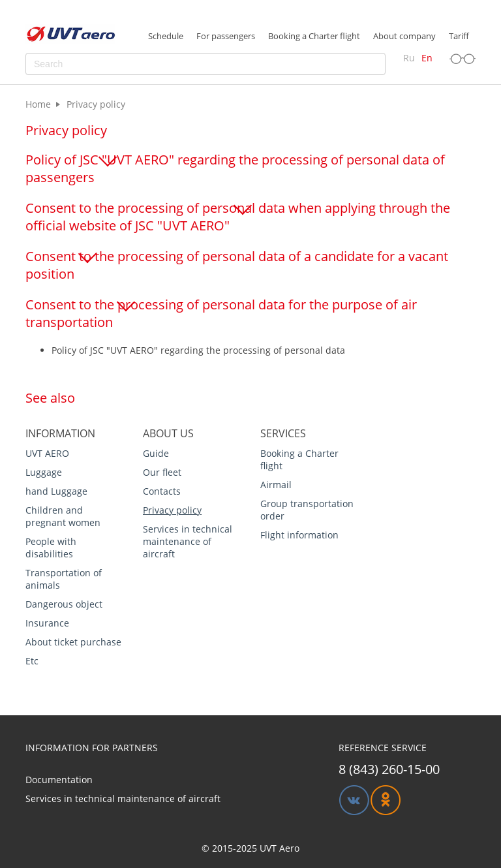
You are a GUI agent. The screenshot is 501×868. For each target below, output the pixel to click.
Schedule (166, 36)
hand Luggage (56, 491)
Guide (156, 453)
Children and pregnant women (63, 516)
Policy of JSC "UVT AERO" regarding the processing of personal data (198, 350)
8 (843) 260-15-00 (389, 769)
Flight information (299, 535)
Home (38, 104)
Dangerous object (64, 604)
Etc (32, 661)
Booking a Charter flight (314, 36)
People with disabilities (51, 548)
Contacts (162, 491)
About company (404, 36)
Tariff (459, 36)
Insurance (47, 623)
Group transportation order (307, 510)
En (427, 58)
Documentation (59, 780)
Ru (409, 58)
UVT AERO (47, 453)
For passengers (226, 36)
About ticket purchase (73, 642)
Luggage (44, 472)
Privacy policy (172, 510)
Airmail (276, 485)
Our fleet (162, 472)
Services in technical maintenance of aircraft (188, 541)
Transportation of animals (64, 579)
